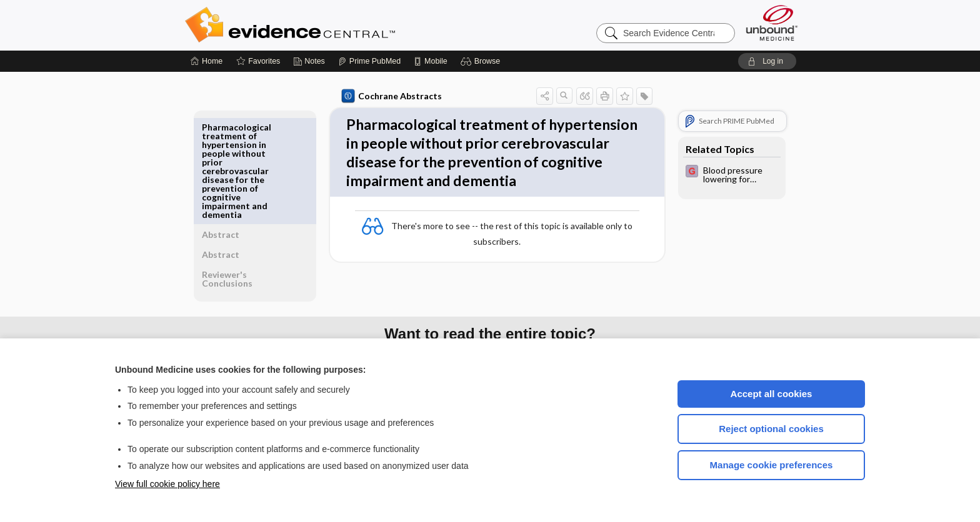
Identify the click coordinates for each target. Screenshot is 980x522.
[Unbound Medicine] (772, 23)
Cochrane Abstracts (389, 96)
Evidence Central (340, 25)
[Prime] (369, 61)
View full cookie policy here (167, 484)
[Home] (207, 61)
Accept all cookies (772, 394)
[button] (482, 61)
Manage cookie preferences (772, 465)
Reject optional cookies (771, 429)
